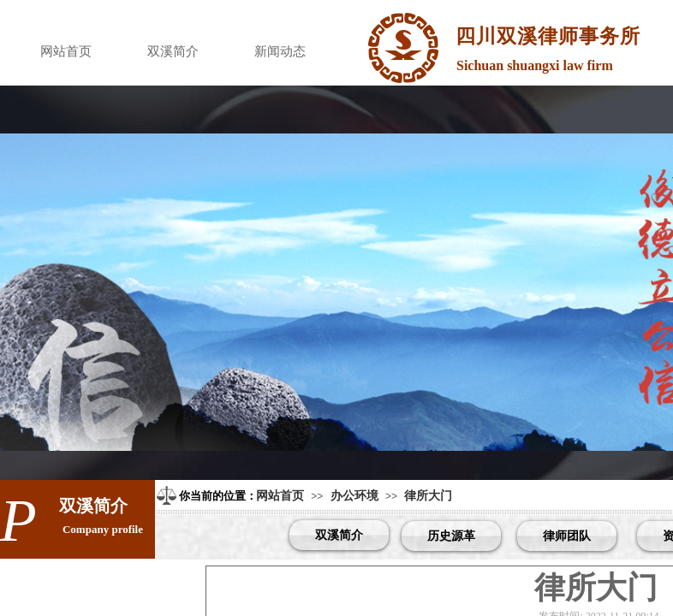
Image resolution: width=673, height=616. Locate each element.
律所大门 (428, 496)
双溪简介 (173, 51)
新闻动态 (280, 51)
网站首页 (66, 51)
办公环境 (354, 496)
